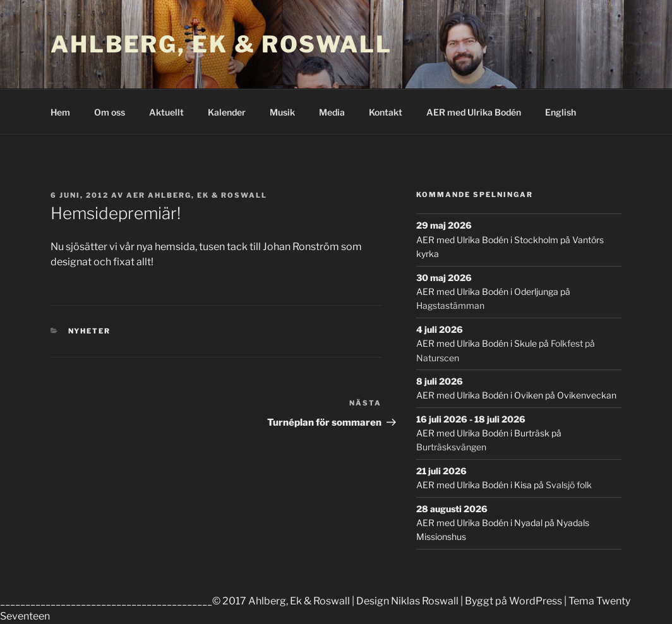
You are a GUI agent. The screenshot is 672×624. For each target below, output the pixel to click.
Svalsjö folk (569, 485)
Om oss (110, 112)
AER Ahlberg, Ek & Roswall (197, 195)
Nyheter (90, 331)
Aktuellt (166, 112)
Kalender (227, 112)
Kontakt (386, 112)
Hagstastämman (450, 305)
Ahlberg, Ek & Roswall (221, 44)
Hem (60, 112)
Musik (282, 112)
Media (332, 112)
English (561, 112)
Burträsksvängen (451, 447)
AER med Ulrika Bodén (474, 112)
